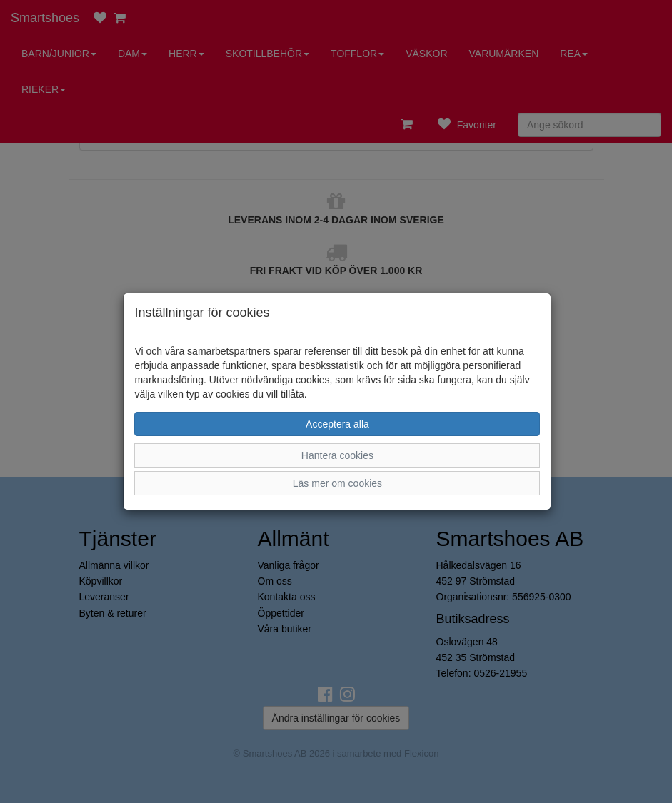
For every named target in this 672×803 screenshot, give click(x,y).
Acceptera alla (337, 424)
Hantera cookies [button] (337, 455)
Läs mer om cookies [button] (337, 483)
